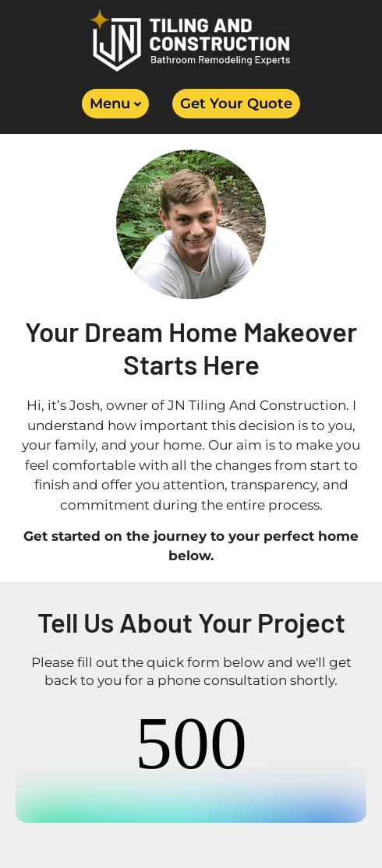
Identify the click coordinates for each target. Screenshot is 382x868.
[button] (115, 104)
